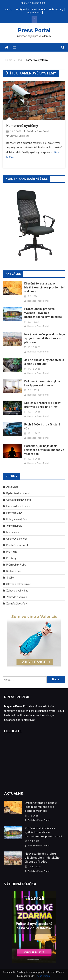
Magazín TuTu (34, 13)
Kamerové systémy (22, 126)
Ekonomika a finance (18, 506)
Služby (10, 578)
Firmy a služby (14, 513)
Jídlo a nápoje (14, 526)
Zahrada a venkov (17, 597)
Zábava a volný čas (17, 591)
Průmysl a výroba (16, 565)
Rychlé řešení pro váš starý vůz (42, 426)
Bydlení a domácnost (18, 493)
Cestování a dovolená (19, 500)
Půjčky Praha (22, 10)
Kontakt (9, 10)
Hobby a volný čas (17, 519)
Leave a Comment (19, 136)
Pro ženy (11, 558)
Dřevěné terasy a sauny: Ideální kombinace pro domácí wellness (44, 287)
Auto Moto (12, 487)
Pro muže (12, 552)
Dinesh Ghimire (43, 976)
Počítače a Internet (17, 545)
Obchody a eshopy (17, 539)
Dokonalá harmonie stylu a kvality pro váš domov (42, 383)
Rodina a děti (14, 571)
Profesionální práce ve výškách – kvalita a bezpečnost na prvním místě (43, 313)
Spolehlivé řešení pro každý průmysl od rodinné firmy (42, 405)
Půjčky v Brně (39, 10)
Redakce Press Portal (38, 131)
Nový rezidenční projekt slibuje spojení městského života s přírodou (45, 338)
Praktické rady (56, 10)
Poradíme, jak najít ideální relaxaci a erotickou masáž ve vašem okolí (44, 450)
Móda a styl (13, 532)
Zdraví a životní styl (17, 604)
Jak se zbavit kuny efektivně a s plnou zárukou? (44, 362)
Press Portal (34, 30)
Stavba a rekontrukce (19, 584)
